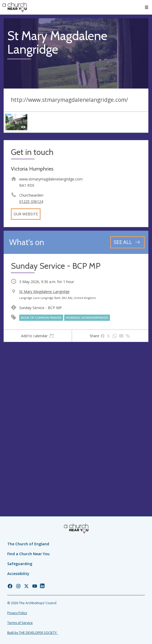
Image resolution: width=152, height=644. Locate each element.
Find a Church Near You (28, 554)
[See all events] (127, 242)
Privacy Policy (17, 613)
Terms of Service (20, 623)
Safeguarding (20, 564)
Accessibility (18, 574)
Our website (26, 214)
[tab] (38, 336)
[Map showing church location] (76, 418)
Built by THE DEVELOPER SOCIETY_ (33, 633)
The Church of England (28, 544)
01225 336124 (31, 201)
